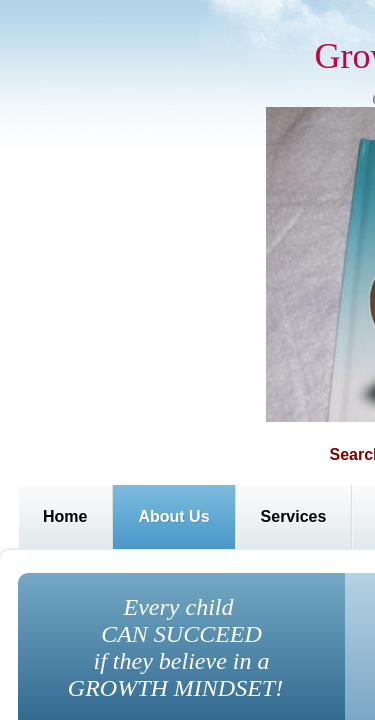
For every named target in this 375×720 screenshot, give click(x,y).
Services (294, 516)
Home (65, 516)
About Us (173, 516)
